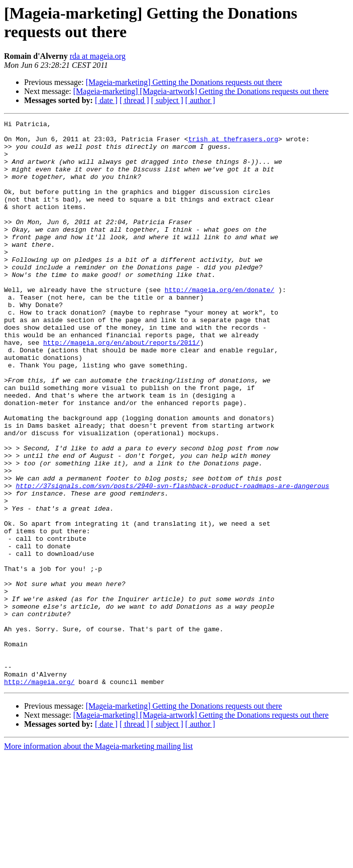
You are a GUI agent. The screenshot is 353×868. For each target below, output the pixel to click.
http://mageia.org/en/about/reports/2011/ (122, 388)
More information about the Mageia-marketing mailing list (98, 859)
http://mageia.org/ (39, 795)
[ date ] (106, 100)
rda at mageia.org (98, 56)
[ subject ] (167, 100)
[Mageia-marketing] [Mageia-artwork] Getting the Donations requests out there (201, 91)
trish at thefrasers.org (233, 143)
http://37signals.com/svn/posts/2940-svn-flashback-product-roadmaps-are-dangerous (172, 559)
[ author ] (200, 100)
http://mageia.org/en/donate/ (219, 324)
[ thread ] (134, 100)
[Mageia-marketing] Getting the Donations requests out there (184, 82)
